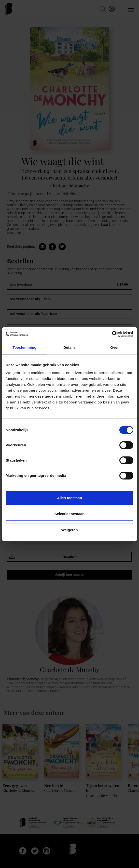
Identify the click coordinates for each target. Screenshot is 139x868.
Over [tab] (115, 347)
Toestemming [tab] (25, 347)
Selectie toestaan (70, 514)
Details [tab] (69, 347)
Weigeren (69, 530)
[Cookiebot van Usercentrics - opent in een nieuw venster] (112, 334)
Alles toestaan (69, 498)
